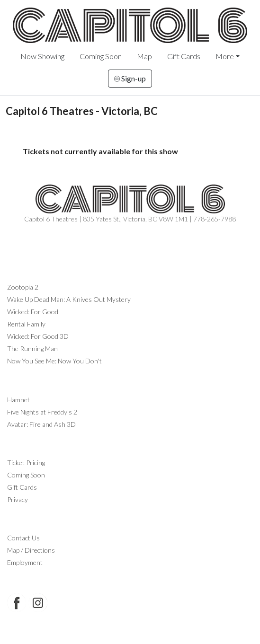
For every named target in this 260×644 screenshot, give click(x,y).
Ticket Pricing (26, 463)
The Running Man (32, 348)
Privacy (18, 499)
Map (144, 56)
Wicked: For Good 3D (38, 336)
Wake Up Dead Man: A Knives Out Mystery (69, 299)
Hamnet (18, 400)
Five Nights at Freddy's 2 (42, 412)
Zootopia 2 (23, 287)
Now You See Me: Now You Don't (54, 361)
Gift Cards (184, 56)
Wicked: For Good (33, 312)
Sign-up (130, 78)
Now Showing (42, 56)
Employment (25, 562)
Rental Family (26, 324)
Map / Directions (31, 550)
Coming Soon (101, 56)
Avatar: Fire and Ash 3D (41, 424)
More (225, 56)
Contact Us (23, 538)
